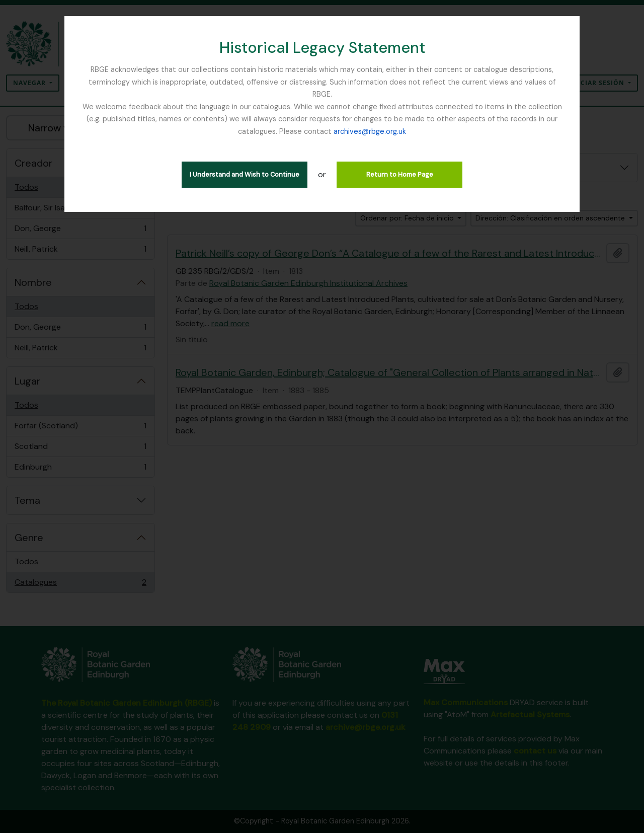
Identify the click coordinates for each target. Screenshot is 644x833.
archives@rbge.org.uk (370, 131)
